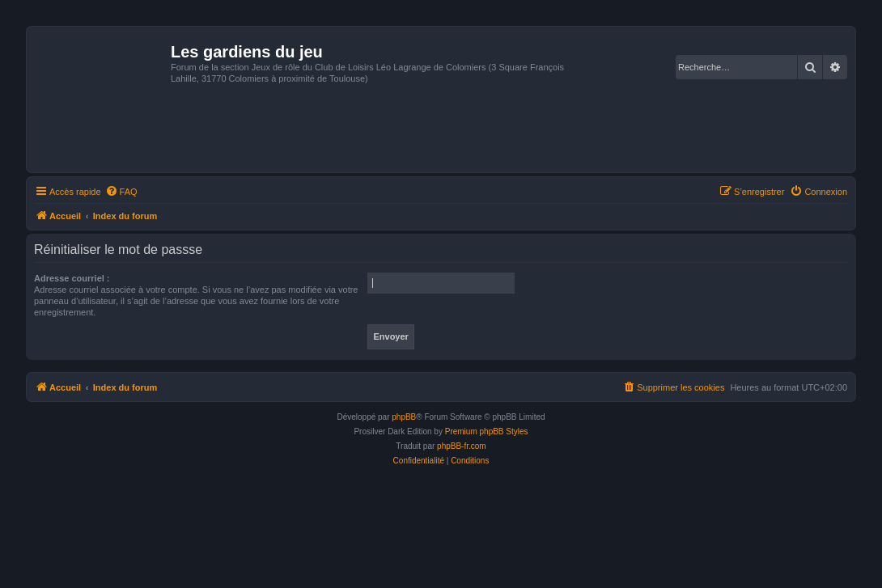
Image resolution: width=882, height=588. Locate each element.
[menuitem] (121, 192)
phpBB (404, 417)
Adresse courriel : (72, 278)
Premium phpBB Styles (487, 431)
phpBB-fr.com (462, 446)
